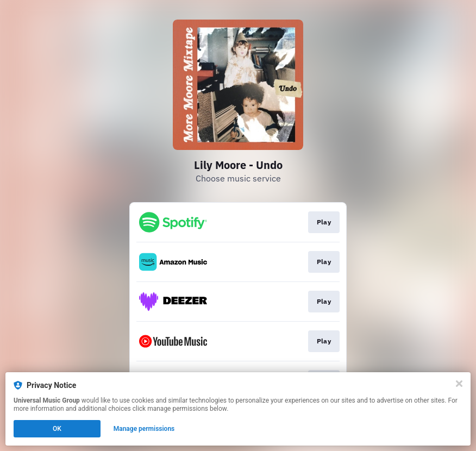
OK (57, 429)
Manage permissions (144, 429)
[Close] (459, 384)
